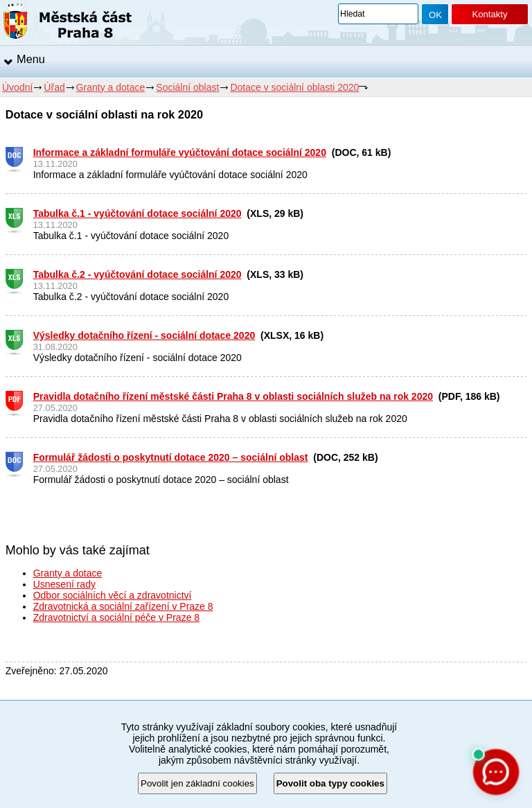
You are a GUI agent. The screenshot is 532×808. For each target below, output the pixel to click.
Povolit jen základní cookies (197, 783)
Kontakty (489, 14)
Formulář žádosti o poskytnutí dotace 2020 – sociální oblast (171, 457)
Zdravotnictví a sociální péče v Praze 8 (116, 617)
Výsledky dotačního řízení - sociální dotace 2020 (144, 335)
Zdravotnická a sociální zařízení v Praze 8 (123, 606)
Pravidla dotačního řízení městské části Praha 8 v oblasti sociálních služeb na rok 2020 (233, 396)
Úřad (54, 87)
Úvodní (17, 87)
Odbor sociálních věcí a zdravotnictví (113, 595)
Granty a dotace (111, 87)
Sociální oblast (187, 87)
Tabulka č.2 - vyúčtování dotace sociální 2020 (138, 274)
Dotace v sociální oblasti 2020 (294, 87)
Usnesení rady (64, 584)
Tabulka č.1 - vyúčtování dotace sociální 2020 (138, 213)
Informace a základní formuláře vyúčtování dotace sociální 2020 (180, 152)
